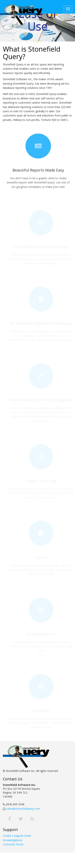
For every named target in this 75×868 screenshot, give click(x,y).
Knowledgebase (13, 840)
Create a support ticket (17, 836)
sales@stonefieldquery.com (23, 809)
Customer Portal (13, 844)
